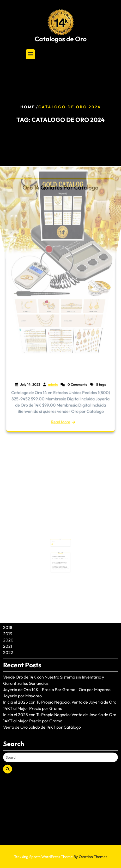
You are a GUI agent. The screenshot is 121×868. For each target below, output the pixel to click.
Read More (60, 421)
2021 (8, 609)
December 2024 (19, 554)
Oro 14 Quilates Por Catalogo (60, 189)
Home (28, 107)
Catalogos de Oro (61, 39)
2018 (8, 591)
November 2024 (19, 560)
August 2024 (15, 566)
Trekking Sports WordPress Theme (61, 857)
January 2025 (16, 547)
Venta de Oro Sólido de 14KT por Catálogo (42, 690)
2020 (8, 603)
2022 (8, 616)
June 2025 (13, 541)
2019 (8, 597)
